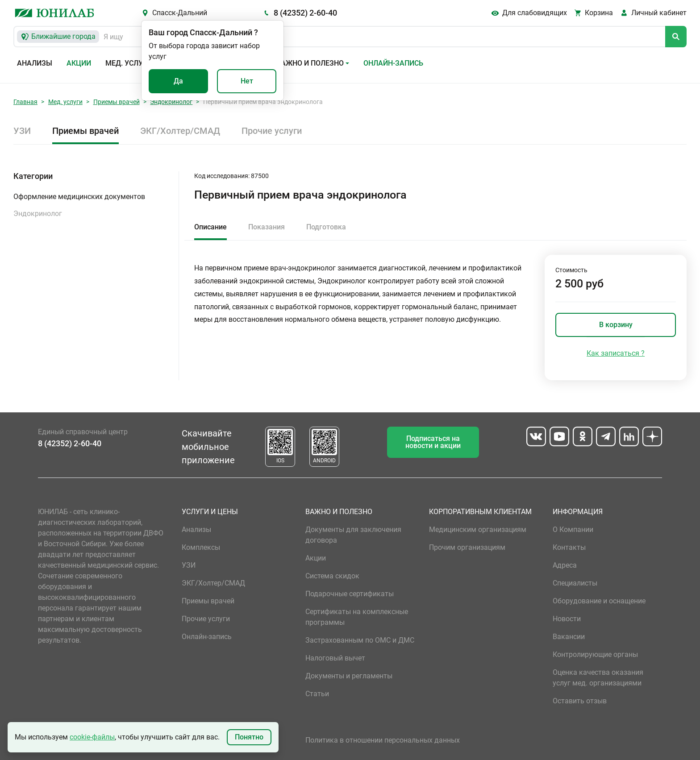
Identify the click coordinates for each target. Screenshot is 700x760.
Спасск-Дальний (180, 13)
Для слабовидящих (535, 13)
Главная (25, 102)
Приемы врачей (117, 102)
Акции (79, 63)
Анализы (35, 63)
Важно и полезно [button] (310, 63)
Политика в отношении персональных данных (383, 740)
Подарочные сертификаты (350, 594)
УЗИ (22, 131)
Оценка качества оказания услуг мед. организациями (598, 678)
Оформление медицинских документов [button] (79, 197)
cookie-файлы (92, 737)
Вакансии (569, 637)
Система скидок (332, 576)
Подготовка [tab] (326, 227)
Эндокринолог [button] (38, 214)
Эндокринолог (171, 102)
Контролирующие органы (595, 654)
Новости (567, 619)
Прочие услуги (272, 131)
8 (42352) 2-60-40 (305, 13)
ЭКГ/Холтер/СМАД (180, 131)
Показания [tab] (267, 227)
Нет (247, 81)
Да (178, 81)
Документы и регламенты (349, 676)
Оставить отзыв (580, 701)
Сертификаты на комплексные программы (357, 617)
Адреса (565, 565)
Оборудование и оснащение (599, 601)
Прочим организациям (467, 547)
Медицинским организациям (478, 530)
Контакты (569, 547)
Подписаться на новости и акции (433, 442)
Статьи (317, 694)
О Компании (573, 530)
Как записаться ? (616, 353)
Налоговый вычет (335, 658)
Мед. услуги (129, 63)
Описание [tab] (210, 227)
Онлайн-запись (393, 63)
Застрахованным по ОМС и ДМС (360, 640)
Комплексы (201, 547)
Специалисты (575, 583)
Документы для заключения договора (353, 535)
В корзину (616, 325)
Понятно (249, 737)
